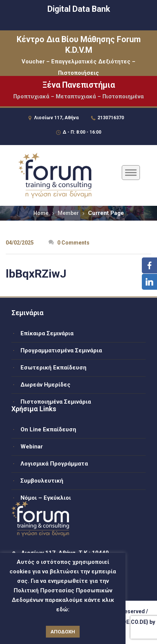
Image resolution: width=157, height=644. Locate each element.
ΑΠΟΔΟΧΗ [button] (63, 632)
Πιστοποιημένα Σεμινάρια (56, 402)
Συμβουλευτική (42, 481)
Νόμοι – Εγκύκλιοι (46, 498)
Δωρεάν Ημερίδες (46, 385)
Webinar (32, 447)
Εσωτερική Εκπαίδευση (53, 368)
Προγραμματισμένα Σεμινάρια (61, 350)
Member (68, 213)
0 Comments (69, 243)
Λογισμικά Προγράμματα (54, 464)
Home (41, 213)
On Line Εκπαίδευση (48, 429)
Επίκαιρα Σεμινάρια (47, 333)
